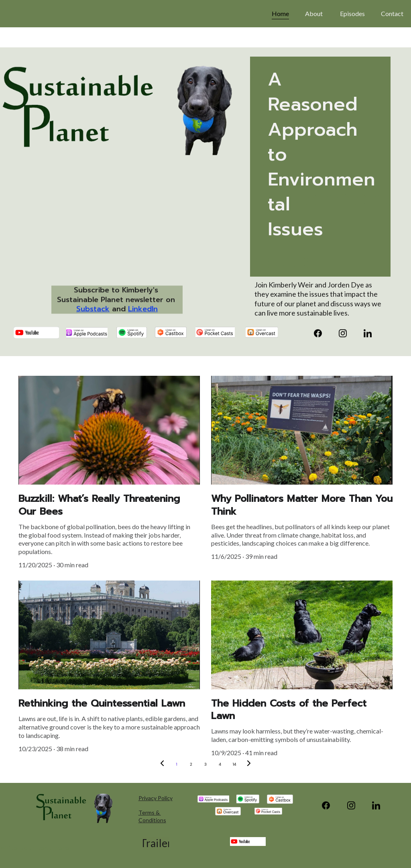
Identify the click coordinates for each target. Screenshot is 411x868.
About (314, 13)
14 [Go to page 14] (234, 764)
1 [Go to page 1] (176, 764)
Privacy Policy (156, 798)
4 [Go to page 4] (220, 764)
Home (280, 13)
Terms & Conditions (152, 816)
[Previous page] (162, 764)
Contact (393, 13)
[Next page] (249, 764)
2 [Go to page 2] (191, 764)
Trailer (156, 843)
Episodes (352, 13)
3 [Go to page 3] (205, 764)
